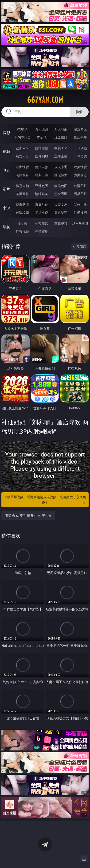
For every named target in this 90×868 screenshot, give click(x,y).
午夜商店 (42, 223)
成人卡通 (61, 167)
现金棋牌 (61, 137)
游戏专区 (80, 129)
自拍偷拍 (42, 148)
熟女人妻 (22, 156)
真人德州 (42, 129)
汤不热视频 (80, 223)
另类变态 (80, 175)
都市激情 (22, 205)
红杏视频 (22, 231)
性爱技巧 (80, 213)
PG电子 (22, 129)
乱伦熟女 (61, 175)
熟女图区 (61, 194)
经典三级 (42, 175)
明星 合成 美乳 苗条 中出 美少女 (28, 516)
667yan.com (45, 100)
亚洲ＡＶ (22, 148)
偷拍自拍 (42, 167)
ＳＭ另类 (80, 156)
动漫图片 (80, 186)
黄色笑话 (61, 213)
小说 (6, 208)
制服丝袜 (22, 175)
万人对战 (61, 129)
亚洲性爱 (22, 167)
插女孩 (22, 223)
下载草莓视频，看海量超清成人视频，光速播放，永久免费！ (45, 500)
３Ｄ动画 (80, 148)
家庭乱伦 (42, 205)
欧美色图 (61, 186)
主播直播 (61, 156)
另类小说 (42, 213)
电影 (6, 170)
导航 (6, 227)
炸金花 (42, 137)
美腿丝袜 (22, 194)
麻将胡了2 (22, 137)
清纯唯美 (42, 194)
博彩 (6, 133)
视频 (6, 151)
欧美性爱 (80, 167)
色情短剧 (42, 231)
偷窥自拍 (22, 186)
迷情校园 (22, 213)
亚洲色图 (42, 186)
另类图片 (80, 194)
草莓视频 (61, 223)
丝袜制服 (42, 156)
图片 (6, 189)
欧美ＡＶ (61, 148)
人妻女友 (61, 205)
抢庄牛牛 (80, 137)
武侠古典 (80, 205)
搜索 (79, 112)
